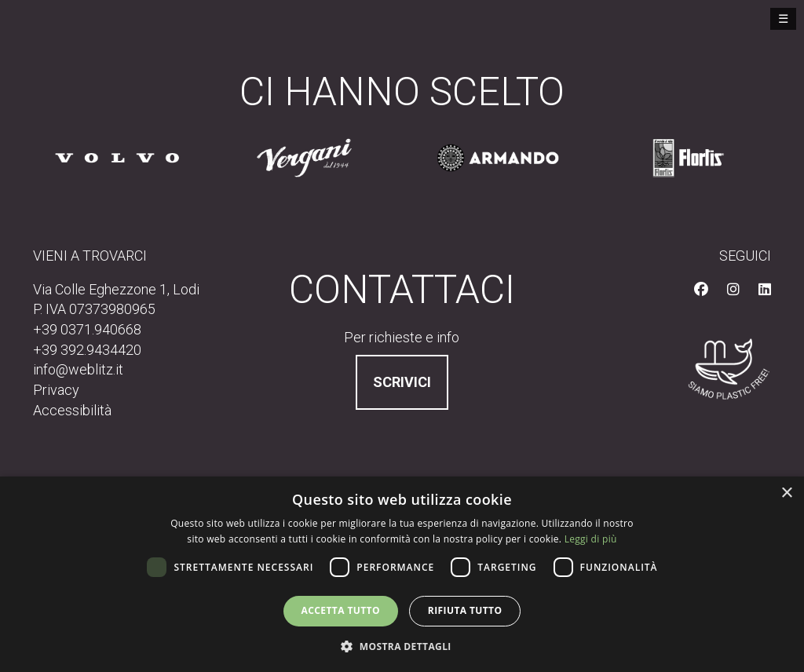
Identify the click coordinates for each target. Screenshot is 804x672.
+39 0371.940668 (87, 329)
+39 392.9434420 (87, 350)
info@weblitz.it (78, 369)
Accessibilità (72, 410)
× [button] (786, 493)
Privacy (56, 390)
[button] (402, 646)
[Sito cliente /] (117, 157)
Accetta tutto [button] (341, 610)
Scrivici (402, 382)
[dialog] (402, 574)
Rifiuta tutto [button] (465, 610)
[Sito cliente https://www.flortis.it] (688, 157)
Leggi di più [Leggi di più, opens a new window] (591, 539)
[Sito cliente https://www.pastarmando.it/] (497, 157)
